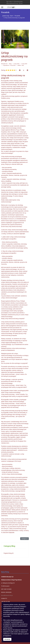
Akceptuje (7, 639)
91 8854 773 (11, 2)
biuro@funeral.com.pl (13, 3)
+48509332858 (19, 2)
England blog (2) (9, 553)
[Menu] (2, 7)
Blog (10, 64)
